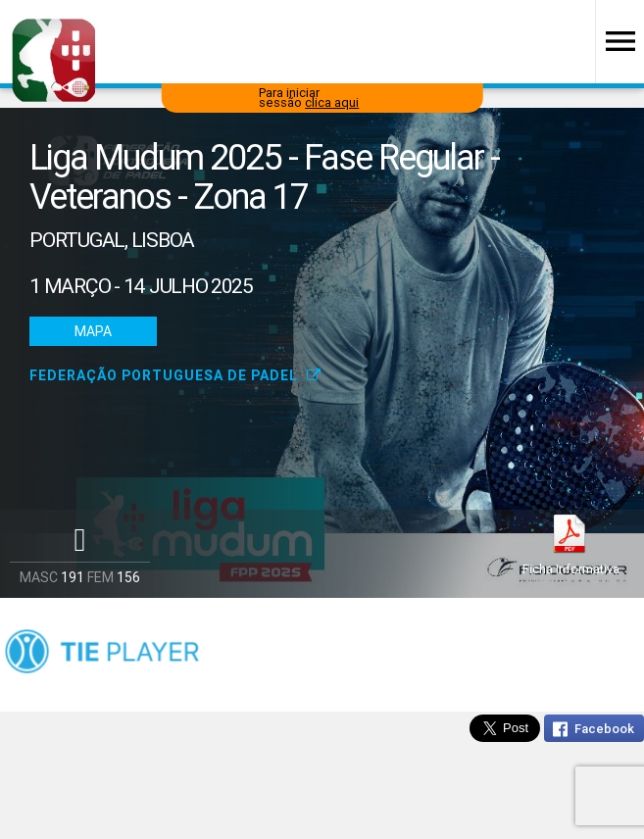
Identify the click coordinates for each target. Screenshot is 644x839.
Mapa (93, 331)
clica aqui (332, 102)
